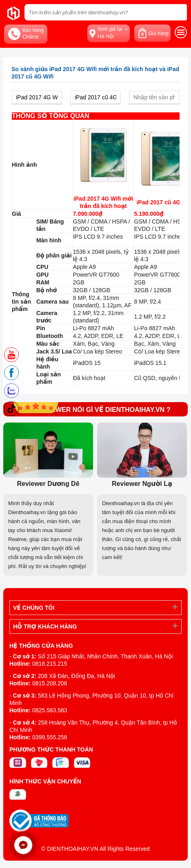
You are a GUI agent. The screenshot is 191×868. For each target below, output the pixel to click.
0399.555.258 (50, 737)
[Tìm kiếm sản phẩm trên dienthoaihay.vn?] (106, 12)
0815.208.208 (50, 683)
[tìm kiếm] (178, 12)
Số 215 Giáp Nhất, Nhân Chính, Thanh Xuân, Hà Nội (105, 656)
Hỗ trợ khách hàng (45, 626)
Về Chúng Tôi (34, 608)
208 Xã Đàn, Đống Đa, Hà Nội (77, 676)
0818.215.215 (50, 664)
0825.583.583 (50, 710)
